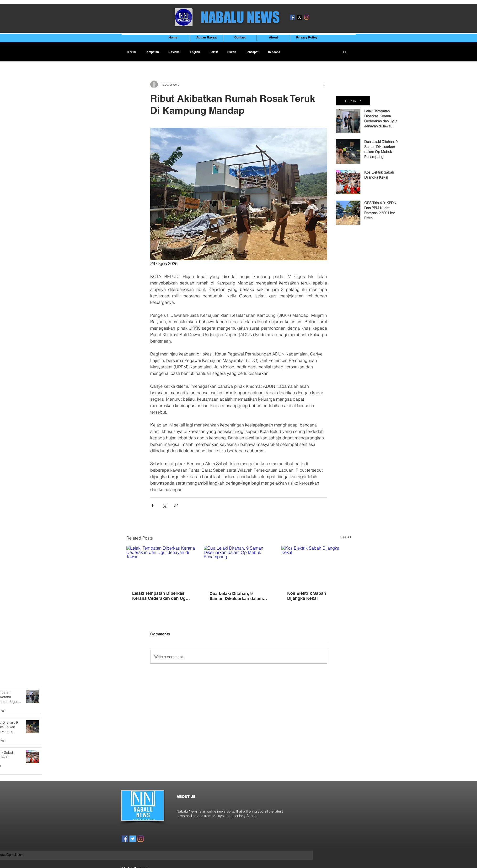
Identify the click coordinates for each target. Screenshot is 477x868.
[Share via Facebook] (153, 505)
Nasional (174, 52)
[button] (345, 52)
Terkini (131, 52)
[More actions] (324, 84)
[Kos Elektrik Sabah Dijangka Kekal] (316, 565)
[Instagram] (307, 17)
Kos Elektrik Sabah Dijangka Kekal (307, 596)
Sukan (232, 52)
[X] (300, 17)
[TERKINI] (353, 101)
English (195, 52)
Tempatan (152, 52)
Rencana (274, 52)
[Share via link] (176, 505)
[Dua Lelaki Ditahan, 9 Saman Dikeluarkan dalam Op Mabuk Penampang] (238, 566)
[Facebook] (292, 17)
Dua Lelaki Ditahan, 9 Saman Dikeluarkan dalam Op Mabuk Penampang (236, 596)
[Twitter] (133, 839)
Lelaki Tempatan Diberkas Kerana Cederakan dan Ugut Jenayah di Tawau (161, 596)
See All (346, 537)
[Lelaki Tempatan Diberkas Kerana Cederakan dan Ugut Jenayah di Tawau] (161, 565)
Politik (214, 52)
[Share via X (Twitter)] (164, 505)
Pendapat (252, 52)
